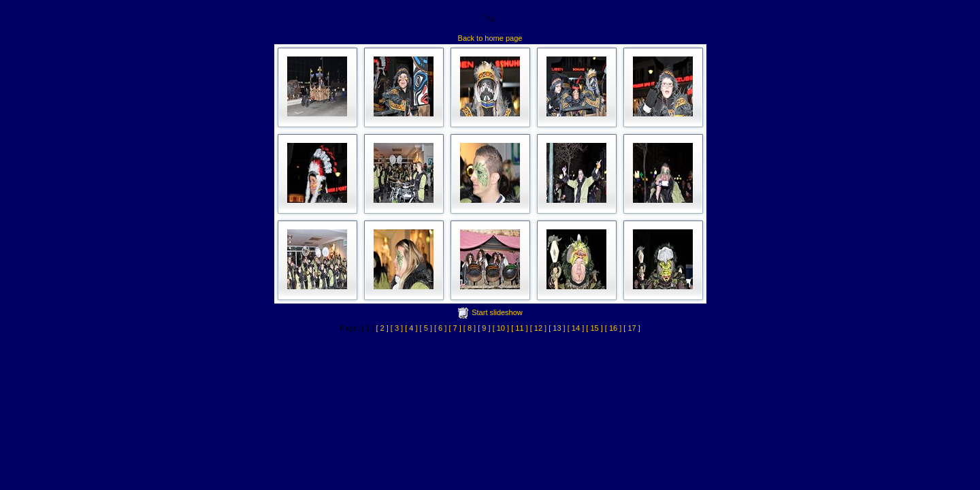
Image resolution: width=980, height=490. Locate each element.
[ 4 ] (411, 328)
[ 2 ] (382, 328)
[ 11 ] (519, 328)
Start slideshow (497, 312)
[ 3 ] (397, 328)
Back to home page (490, 38)
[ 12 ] (538, 328)
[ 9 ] (484, 328)
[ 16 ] (613, 328)
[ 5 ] (426, 328)
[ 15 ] (594, 328)
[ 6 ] (440, 328)
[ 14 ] (576, 328)
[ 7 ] (455, 328)
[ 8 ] (470, 328)
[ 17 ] (632, 328)
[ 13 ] (557, 328)
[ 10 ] (501, 328)
